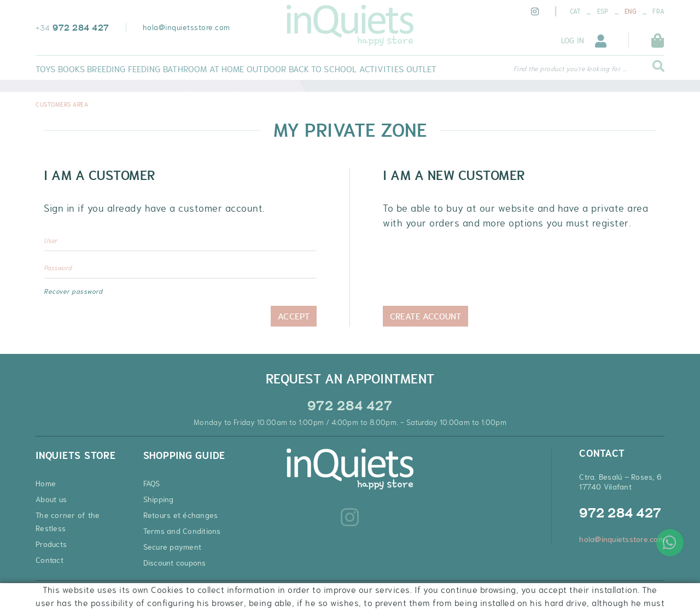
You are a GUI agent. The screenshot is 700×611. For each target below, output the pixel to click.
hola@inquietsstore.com (186, 27)
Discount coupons (175, 563)
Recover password (73, 292)
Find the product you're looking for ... (570, 69)
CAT (576, 11)
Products (51, 544)
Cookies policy (60, 594)
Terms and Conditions (182, 531)
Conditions (165, 594)
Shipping (159, 499)
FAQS (152, 484)
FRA (658, 11)
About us (51, 499)
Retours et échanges (181, 515)
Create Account (425, 316)
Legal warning (116, 594)
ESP (603, 11)
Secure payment (173, 547)
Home (46, 484)
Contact (49, 560)
